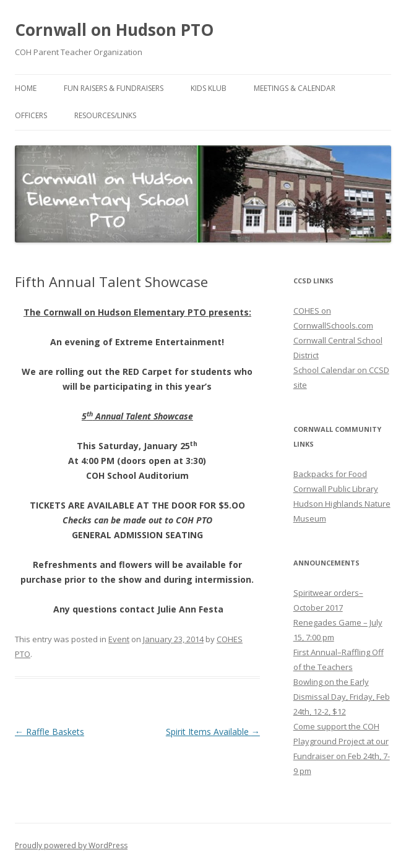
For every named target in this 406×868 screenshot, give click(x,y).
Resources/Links (105, 115)
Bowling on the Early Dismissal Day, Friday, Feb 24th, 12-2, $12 (342, 697)
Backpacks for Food (330, 474)
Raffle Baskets (50, 732)
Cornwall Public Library (336, 489)
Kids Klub (209, 88)
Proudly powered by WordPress (71, 845)
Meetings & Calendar (295, 88)
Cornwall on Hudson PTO (114, 30)
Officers (31, 115)
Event (119, 639)
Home (26, 88)
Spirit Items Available (213, 732)
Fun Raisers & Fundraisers (114, 88)
